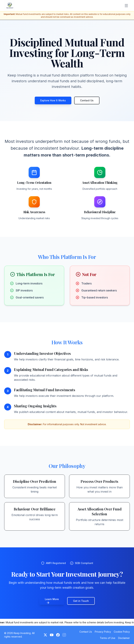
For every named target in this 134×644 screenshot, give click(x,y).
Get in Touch (81, 601)
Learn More (52, 601)
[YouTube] (52, 635)
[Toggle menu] (126, 6)
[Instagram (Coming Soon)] (64, 635)
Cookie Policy (122, 632)
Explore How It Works (53, 100)
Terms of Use (108, 638)
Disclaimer (124, 638)
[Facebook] (58, 635)
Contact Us (87, 100)
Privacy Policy (103, 632)
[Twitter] (45, 635)
